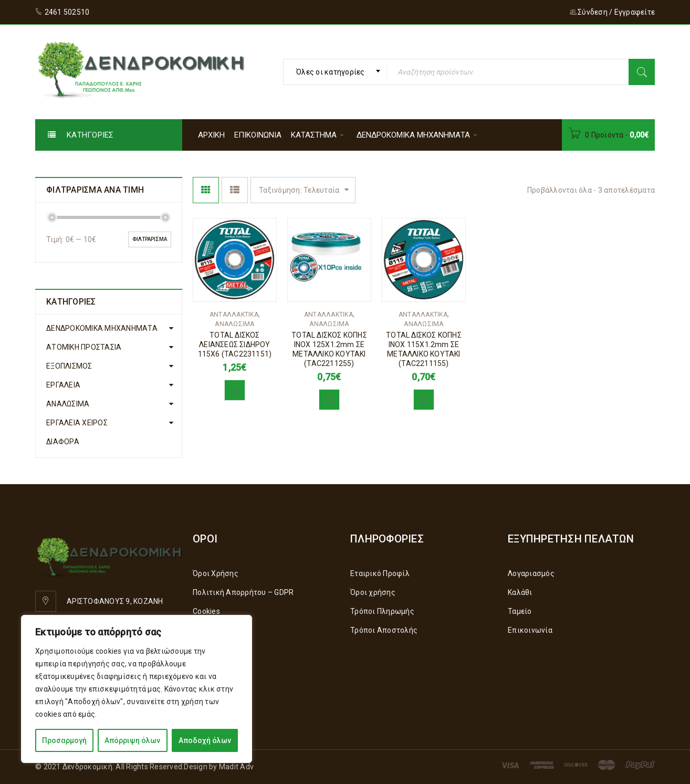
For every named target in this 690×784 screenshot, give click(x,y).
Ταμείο (520, 611)
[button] (235, 390)
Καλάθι (520, 592)
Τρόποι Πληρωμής (382, 611)
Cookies (206, 611)
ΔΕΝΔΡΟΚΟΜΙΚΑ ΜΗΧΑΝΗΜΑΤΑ (102, 328)
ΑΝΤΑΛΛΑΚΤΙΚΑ (234, 315)
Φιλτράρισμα (150, 239)
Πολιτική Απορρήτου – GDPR (243, 592)
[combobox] (335, 72)
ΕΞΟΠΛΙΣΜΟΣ (69, 366)
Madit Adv (236, 767)
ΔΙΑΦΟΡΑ (63, 442)
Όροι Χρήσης (216, 573)
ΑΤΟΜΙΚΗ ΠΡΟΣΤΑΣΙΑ (84, 347)
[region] (137, 689)
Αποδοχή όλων (205, 740)
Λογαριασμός (531, 573)
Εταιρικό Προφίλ (380, 573)
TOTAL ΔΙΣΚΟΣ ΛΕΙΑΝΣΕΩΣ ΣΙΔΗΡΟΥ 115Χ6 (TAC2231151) (235, 344)
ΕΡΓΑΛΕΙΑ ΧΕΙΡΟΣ (77, 423)
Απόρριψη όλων (132, 740)
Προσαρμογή (64, 740)
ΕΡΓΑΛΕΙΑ (63, 385)
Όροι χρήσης (373, 592)
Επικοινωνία (530, 630)
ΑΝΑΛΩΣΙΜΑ (68, 404)
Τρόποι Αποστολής (384, 630)
